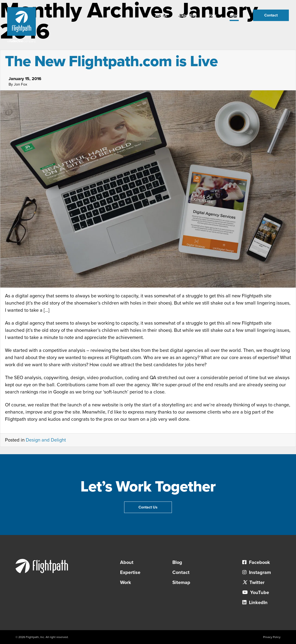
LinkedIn (255, 603)
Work (211, 15)
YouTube (256, 593)
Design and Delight (46, 440)
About (161, 15)
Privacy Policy (272, 637)
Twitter (253, 583)
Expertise (188, 15)
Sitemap (181, 583)
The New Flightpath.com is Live (111, 61)
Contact (271, 15)
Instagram (257, 573)
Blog (234, 15)
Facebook (256, 562)
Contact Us (148, 507)
